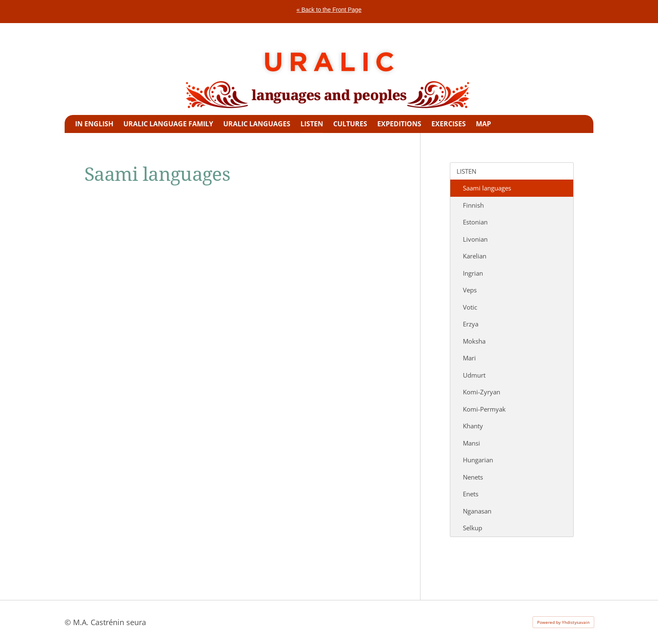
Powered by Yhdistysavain (563, 622)
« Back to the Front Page (329, 10)
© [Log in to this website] (69, 622)
